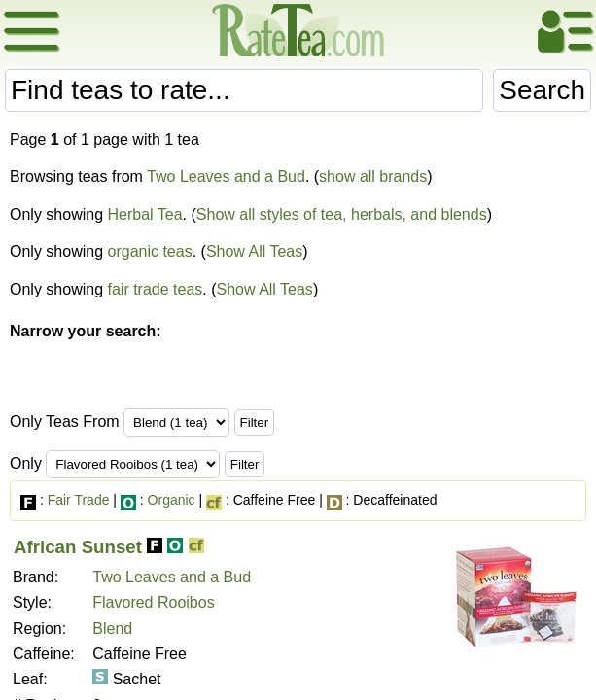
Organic (172, 500)
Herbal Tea (145, 214)
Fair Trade (79, 500)
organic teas (150, 251)
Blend (112, 629)
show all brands (373, 176)
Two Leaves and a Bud (226, 176)
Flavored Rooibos (153, 602)
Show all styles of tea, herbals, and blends (342, 214)
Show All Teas (254, 251)
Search (542, 90)
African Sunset (78, 547)
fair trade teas (156, 289)
